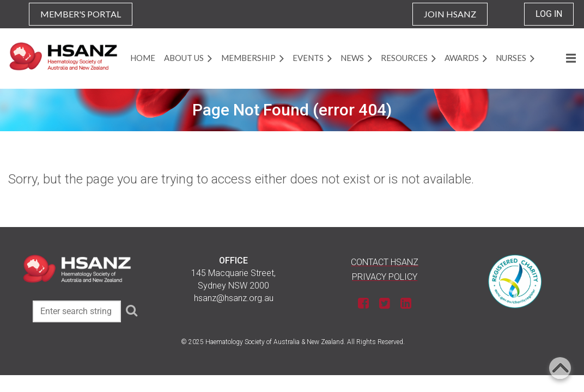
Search (131, 310)
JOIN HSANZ (450, 14)
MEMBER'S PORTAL (81, 14)
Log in (549, 14)
